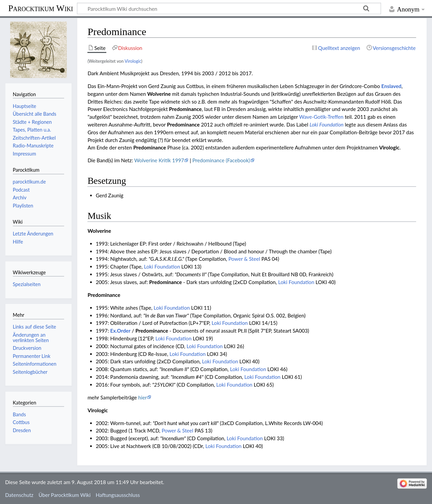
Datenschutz (19, 495)
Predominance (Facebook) (221, 160)
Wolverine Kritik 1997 (159, 160)
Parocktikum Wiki (40, 8)
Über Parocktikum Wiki (64, 495)
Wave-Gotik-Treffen (321, 117)
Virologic (133, 61)
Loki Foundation (327, 124)
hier (143, 397)
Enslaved (391, 86)
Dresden (22, 430)
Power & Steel (244, 259)
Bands (19, 414)
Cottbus (21, 422)
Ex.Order (120, 331)
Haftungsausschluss (118, 495)
